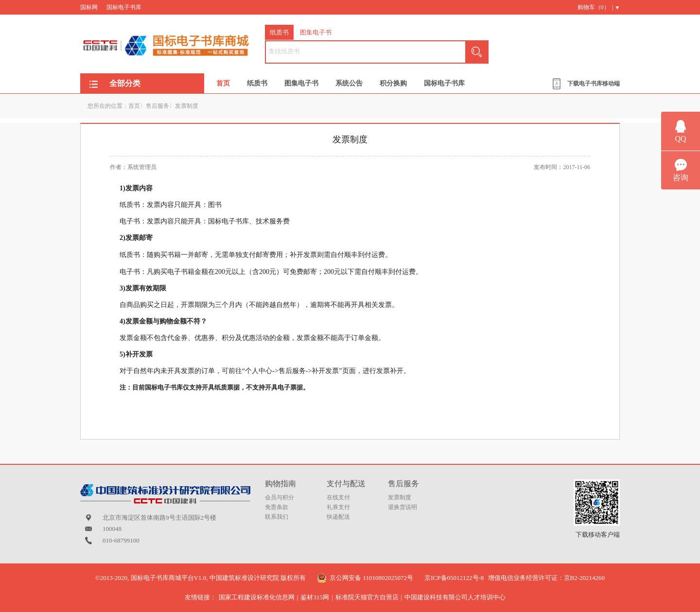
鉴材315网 (315, 597)
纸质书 (279, 32)
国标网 (89, 7)
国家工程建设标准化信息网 (257, 597)
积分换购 (393, 83)
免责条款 (277, 507)
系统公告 (349, 83)
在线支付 (338, 497)
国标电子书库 (124, 7)
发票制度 (187, 106)
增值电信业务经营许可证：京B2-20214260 (547, 578)
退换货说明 (402, 507)
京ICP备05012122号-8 (454, 578)
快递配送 (338, 517)
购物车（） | (595, 7)
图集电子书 (316, 32)
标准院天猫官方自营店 (367, 597)
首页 (223, 83)
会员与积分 (280, 497)
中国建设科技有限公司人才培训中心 (455, 597)
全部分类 (125, 83)
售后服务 (157, 106)
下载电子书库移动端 (594, 84)
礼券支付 (338, 507)
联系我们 (277, 517)
